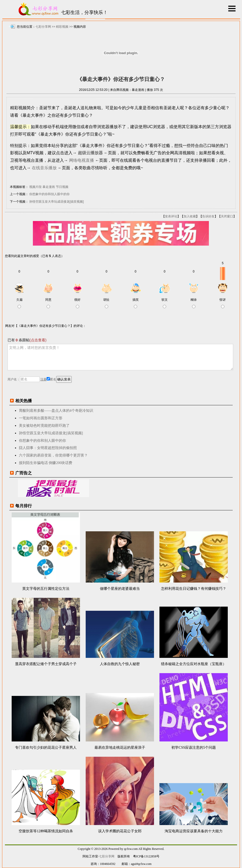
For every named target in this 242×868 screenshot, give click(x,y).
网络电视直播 (82, 160)
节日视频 (62, 187)
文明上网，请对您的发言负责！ (120, 357)
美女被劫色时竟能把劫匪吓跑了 (44, 426)
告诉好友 (208, 216)
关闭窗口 (227, 216)
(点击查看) (38, 340)
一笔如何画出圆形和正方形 (41, 418)
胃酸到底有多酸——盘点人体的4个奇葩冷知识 (56, 411)
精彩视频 (62, 27)
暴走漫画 (49, 187)
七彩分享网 (43, 27)
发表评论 (171, 216)
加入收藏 (190, 216)
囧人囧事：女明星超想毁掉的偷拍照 (48, 448)
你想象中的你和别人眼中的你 (49, 194)
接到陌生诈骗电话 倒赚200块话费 (46, 463)
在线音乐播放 (44, 168)
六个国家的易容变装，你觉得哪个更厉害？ (53, 455)
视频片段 (35, 187)
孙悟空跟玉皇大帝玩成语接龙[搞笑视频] (57, 202)
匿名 (51, 379)
